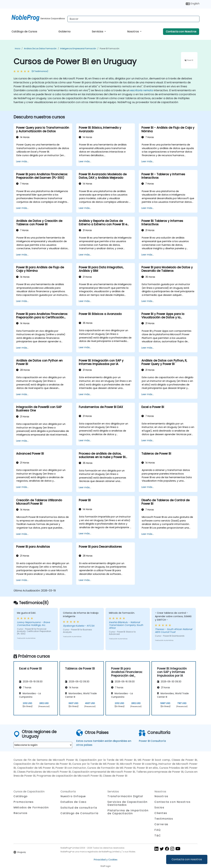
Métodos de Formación (31, 807)
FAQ (158, 830)
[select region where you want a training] (43, 745)
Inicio (18, 49)
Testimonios (164, 819)
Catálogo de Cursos (24, 32)
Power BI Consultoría (152, 741)
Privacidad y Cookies (106, 860)
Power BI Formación (110, 49)
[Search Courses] (133, 19)
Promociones (24, 802)
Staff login (106, 866)
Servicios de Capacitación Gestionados (128, 803)
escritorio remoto (142, 90)
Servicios (98, 32)
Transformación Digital (125, 796)
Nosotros (133, 32)
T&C (158, 835)
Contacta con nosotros (187, 859)
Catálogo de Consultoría (79, 813)
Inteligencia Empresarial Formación (78, 49)
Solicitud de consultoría (79, 808)
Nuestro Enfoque (73, 796)
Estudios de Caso (74, 802)
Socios (159, 807)
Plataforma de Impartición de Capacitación (128, 812)
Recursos (21, 813)
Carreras (161, 824)
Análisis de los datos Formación (40, 49)
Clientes (161, 813)
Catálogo (21, 796)
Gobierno (64, 32)
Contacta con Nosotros (181, 32)
